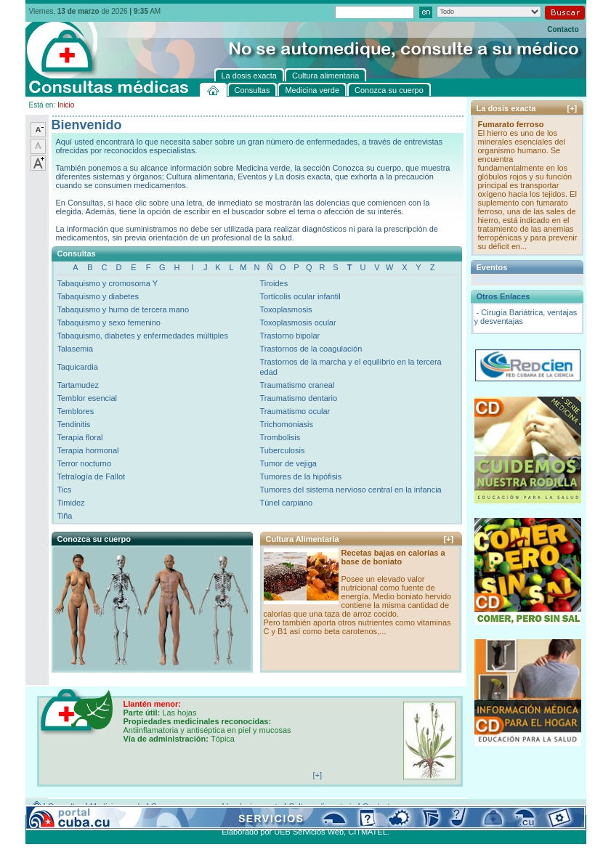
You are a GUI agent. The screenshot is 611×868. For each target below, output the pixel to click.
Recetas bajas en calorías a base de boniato (393, 557)
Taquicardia (78, 367)
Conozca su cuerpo (186, 806)
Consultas (66, 806)
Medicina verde (117, 806)
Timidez (71, 503)
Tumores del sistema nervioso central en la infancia (350, 490)
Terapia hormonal (88, 450)
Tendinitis (74, 424)
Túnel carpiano (286, 503)
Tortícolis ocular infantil (300, 296)
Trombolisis (280, 437)
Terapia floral (80, 437)
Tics (65, 490)
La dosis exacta (254, 806)
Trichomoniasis (286, 424)
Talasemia (76, 349)
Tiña (65, 516)
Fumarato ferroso (511, 124)
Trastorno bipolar (290, 336)
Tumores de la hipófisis (300, 476)
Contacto (563, 29)
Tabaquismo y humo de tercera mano (124, 309)
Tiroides (274, 283)
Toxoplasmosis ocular (298, 323)
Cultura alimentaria (322, 806)
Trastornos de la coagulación (311, 349)
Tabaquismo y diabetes (98, 296)
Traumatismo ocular (295, 411)
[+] (449, 539)
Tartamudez (78, 385)
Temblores (76, 411)
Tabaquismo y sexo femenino (109, 323)
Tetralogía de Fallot (92, 476)
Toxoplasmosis (286, 309)
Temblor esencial (88, 398)
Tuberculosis (282, 450)
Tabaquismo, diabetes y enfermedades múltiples (143, 336)
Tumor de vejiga (288, 463)
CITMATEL (368, 832)
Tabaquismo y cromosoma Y (108, 283)
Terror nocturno (85, 463)
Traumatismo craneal (297, 385)
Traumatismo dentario (298, 398)
